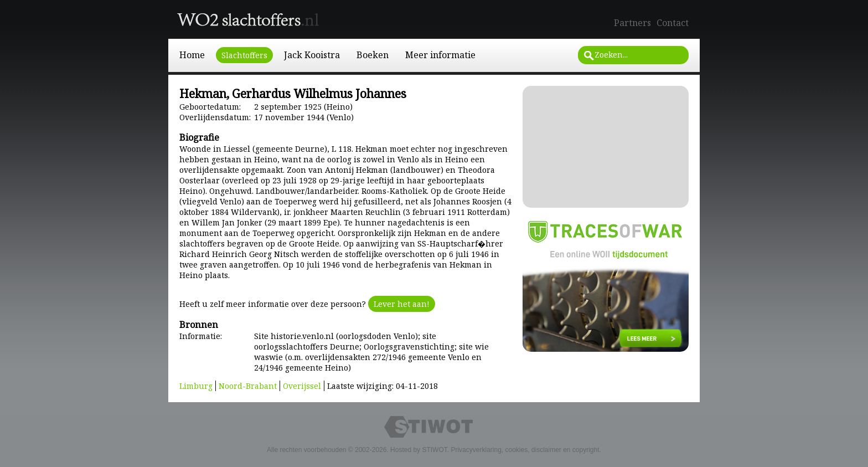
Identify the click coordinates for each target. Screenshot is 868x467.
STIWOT (434, 450)
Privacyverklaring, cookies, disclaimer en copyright (525, 450)
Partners (632, 23)
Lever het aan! (402, 304)
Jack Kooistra (312, 55)
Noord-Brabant (248, 386)
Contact (673, 23)
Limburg (196, 386)
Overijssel (302, 386)
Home (192, 55)
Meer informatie (440, 55)
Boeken (373, 55)
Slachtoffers (244, 55)
